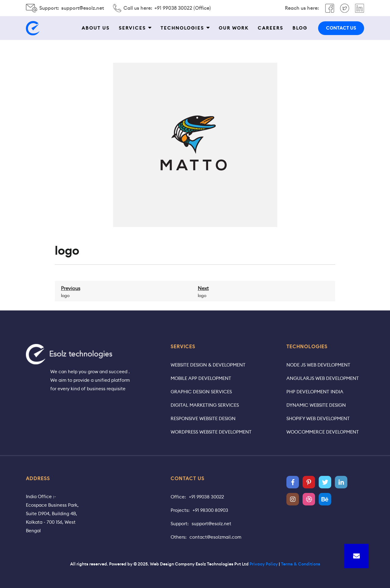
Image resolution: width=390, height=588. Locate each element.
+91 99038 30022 (206, 497)
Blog (300, 28)
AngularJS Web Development (323, 378)
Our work (234, 28)
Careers (271, 28)
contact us (341, 28)
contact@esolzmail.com (215, 537)
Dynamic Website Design (316, 405)
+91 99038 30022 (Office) (183, 8)
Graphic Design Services (201, 392)
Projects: (180, 510)
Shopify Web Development (318, 418)
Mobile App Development (201, 378)
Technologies (182, 28)
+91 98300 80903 (210, 510)
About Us (96, 28)
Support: (180, 524)
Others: (179, 537)
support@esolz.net (83, 8)
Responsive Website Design (203, 418)
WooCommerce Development (323, 432)
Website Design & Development (208, 365)
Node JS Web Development (318, 365)
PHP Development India (315, 392)
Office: (178, 497)
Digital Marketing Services (205, 405)
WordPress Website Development (211, 432)
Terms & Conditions (301, 564)
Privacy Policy (264, 564)
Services (132, 28)
